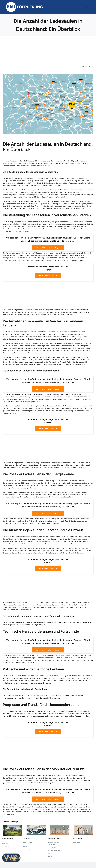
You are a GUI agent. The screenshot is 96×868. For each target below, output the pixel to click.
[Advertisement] (48, 50)
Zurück (85, 66)
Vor (90, 66)
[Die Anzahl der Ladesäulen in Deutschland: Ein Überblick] (48, 104)
